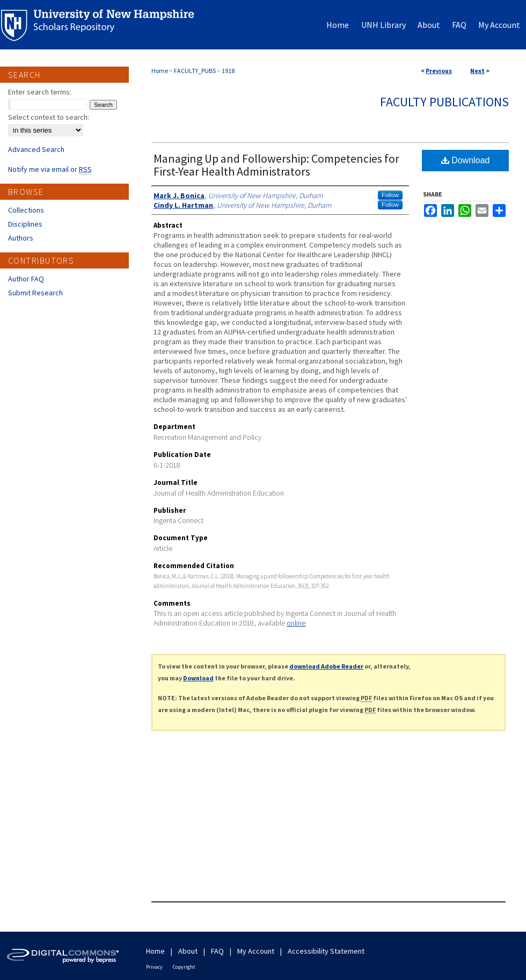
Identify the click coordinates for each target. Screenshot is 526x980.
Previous (439, 71)
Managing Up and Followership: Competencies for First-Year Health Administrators (276, 165)
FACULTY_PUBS (195, 71)
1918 (228, 71)
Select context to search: (49, 117)
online (296, 623)
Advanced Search (36, 149)
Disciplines (25, 224)
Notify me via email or (50, 169)
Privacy (154, 967)
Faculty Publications (444, 102)
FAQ (217, 951)
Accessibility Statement (326, 951)
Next (477, 71)
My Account (256, 951)
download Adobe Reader (326, 666)
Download (466, 160)
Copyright (184, 967)
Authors (21, 238)
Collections (26, 210)
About (188, 951)
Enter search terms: (40, 92)
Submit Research (35, 293)
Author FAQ (26, 279)
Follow (390, 195)
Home (160, 71)
